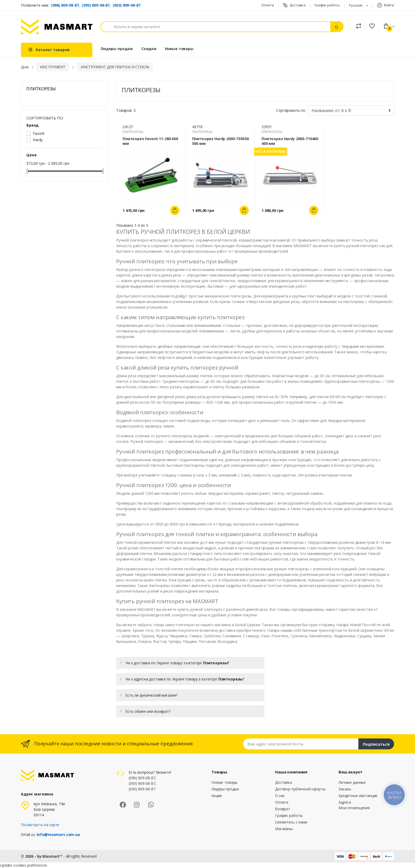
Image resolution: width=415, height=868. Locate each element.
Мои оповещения (354, 808)
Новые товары (179, 49)
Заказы (345, 789)
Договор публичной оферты (300, 789)
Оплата (267, 5)
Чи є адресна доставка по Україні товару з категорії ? (185, 679)
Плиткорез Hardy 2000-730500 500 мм (220, 141)
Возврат (283, 809)
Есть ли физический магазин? (151, 695)
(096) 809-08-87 (65, 5)
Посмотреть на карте (40, 825)
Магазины (284, 829)
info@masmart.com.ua (58, 834)
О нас (280, 796)
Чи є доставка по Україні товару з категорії (177, 663)
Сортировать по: (291, 110)
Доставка (294, 5)
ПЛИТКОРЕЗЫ (41, 89)
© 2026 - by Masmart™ (42, 856)
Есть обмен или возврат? (148, 711)
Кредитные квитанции (358, 796)
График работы (327, 5)
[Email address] (301, 744)
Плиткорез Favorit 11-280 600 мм (150, 141)
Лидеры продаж (117, 49)
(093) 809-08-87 (96, 5)
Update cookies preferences (24, 865)
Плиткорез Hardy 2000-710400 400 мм (290, 141)
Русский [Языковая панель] (356, 5)
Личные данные (352, 782)
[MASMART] (57, 27)
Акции (217, 796)
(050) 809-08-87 (127, 5)
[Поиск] (215, 27)
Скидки (149, 49)
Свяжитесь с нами (291, 822)
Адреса (345, 802)
